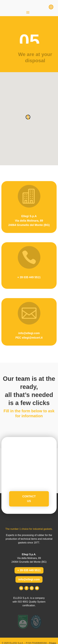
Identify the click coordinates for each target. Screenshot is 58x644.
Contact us (29, 499)
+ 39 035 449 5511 (29, 570)
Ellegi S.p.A (29, 216)
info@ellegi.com (29, 579)
